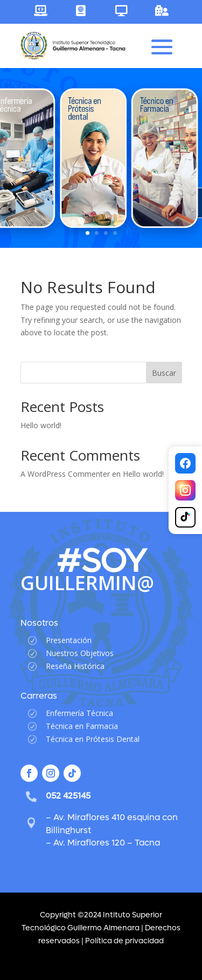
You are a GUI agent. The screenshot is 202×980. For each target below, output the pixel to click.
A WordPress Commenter (65, 474)
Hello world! (41, 425)
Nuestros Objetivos (80, 653)
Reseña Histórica (75, 666)
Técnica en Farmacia (82, 726)
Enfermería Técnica (79, 713)
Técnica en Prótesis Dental (93, 739)
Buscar (164, 373)
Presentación (69, 640)
